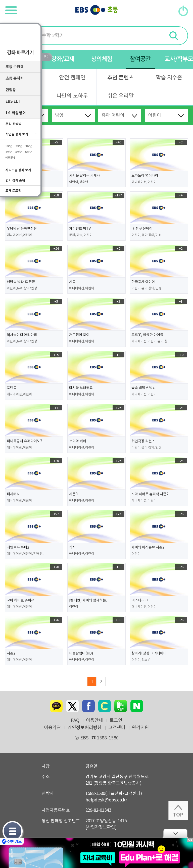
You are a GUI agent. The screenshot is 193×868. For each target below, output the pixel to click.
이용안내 (94, 721)
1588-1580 (105, 738)
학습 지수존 (169, 78)
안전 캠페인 (72, 78)
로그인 (116, 721)
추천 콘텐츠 (120, 78)
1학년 (9, 148)
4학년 (9, 154)
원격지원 (140, 728)
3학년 (29, 148)
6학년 (29, 154)
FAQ (75, 721)
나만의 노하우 (72, 96)
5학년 (19, 154)
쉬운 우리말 (120, 96)
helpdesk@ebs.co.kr (106, 800)
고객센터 (117, 728)
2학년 (19, 148)
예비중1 (10, 160)
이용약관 (53, 728)
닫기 (175, 833)
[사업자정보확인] (101, 827)
